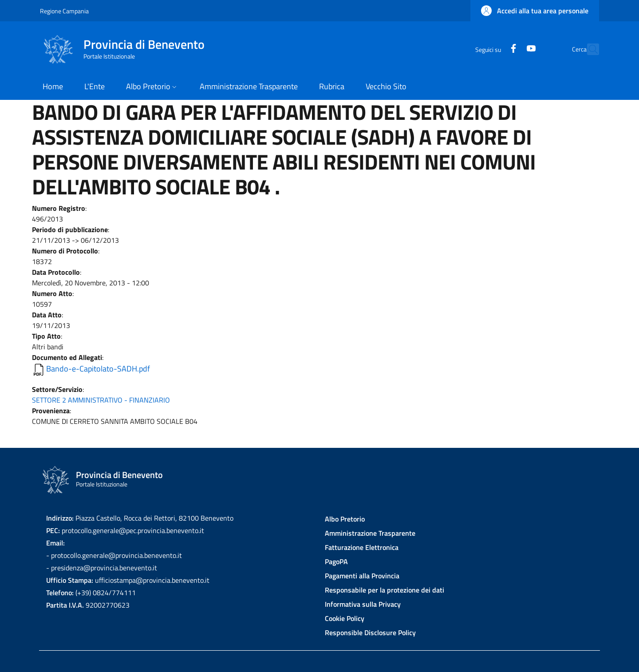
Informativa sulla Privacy (363, 604)
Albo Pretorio (345, 519)
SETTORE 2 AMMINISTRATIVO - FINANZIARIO (101, 400)
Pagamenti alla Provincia (362, 576)
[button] (535, 11)
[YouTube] (512, 49)
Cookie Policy (345, 618)
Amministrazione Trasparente (370, 533)
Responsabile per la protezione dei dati (385, 590)
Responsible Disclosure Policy (370, 632)
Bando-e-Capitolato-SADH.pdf (98, 369)
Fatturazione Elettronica (362, 547)
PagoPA (336, 561)
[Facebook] (494, 49)
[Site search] (588, 49)
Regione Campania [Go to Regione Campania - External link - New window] (64, 11)
